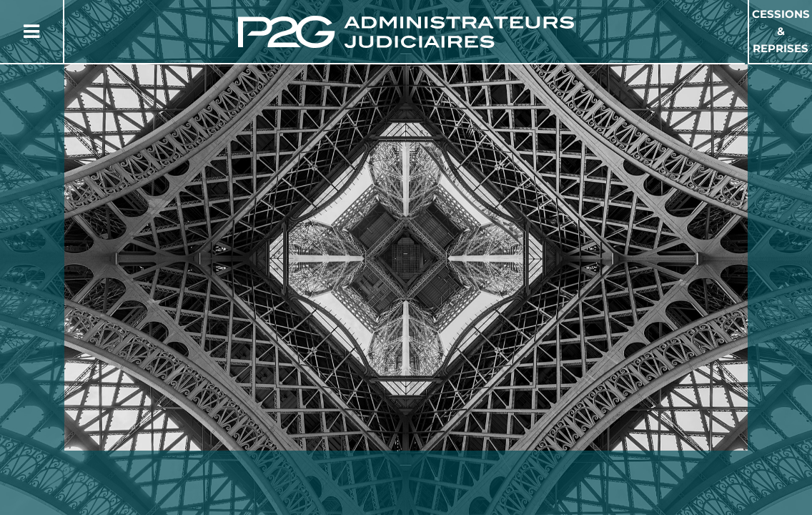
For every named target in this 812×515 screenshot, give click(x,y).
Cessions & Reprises (781, 31)
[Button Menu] (31, 31)
